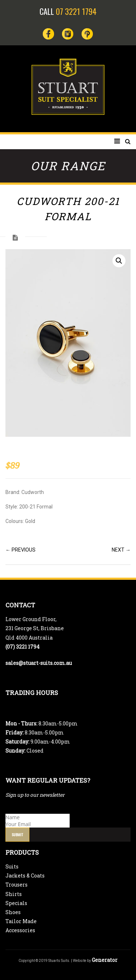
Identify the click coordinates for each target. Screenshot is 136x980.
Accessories (20, 930)
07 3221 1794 (76, 11)
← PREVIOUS (20, 550)
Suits (12, 866)
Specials (16, 903)
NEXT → (121, 550)
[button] (119, 261)
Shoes (13, 912)
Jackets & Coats (25, 876)
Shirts (14, 894)
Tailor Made (21, 921)
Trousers (17, 885)
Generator (105, 960)
